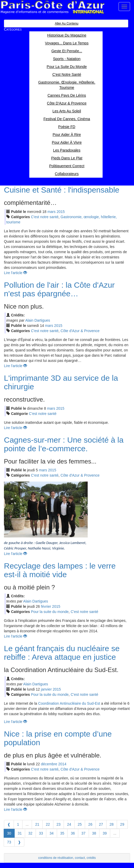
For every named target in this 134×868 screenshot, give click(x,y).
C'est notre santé (45, 217)
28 (112, 824)
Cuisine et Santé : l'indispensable (62, 190)
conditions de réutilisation (56, 858)
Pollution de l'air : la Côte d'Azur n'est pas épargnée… (59, 289)
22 (48, 824)
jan (46, 689)
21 (37, 824)
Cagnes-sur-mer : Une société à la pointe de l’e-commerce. (64, 444)
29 (122, 824)
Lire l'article (15, 273)
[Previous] (9, 824)
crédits (91, 858)
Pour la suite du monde (50, 612)
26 (90, 824)
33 (41, 833)
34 (52, 833)
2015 (61, 212)
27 (101, 824)
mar (51, 212)
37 (83, 833)
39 (105, 833)
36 (73, 833)
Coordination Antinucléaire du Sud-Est (69, 703)
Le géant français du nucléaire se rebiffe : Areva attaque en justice (62, 653)
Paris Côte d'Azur (52, 7)
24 (69, 824)
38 (94, 833)
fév (46, 606)
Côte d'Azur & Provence (80, 331)
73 (9, 842)
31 (20, 833)
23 (59, 824)
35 (62, 833)
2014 (62, 764)
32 (30, 833)
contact (80, 858)
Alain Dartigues (38, 320)
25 (80, 824)
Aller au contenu (66, 24)
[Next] (19, 842)
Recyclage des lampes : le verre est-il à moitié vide (60, 570)
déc (49, 764)
